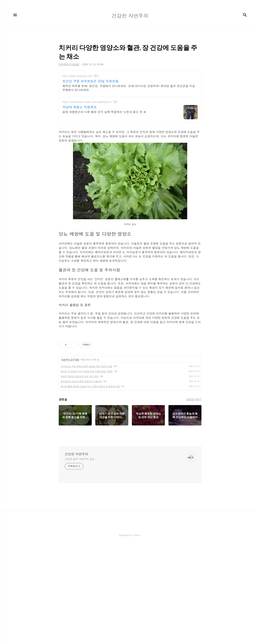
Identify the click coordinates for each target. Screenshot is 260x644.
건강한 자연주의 (77, 454)
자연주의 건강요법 (70, 360)
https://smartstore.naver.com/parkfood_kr (87, 102)
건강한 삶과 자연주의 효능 (80, 459)
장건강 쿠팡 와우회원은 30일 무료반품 (91, 81)
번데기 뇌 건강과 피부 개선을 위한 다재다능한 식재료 (87, 371)
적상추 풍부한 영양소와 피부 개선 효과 (80, 376)
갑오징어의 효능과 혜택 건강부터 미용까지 (81, 381)
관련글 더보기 (194, 399)
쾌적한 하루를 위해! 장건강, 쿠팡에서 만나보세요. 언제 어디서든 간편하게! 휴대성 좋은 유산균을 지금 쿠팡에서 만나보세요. (129, 88)
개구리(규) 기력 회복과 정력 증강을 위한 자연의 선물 (86, 366)
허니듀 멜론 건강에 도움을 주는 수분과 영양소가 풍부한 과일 (90, 386)
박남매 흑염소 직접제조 (80, 107)
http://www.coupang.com (77, 76)
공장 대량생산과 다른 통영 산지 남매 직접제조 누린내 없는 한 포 (104, 112)
